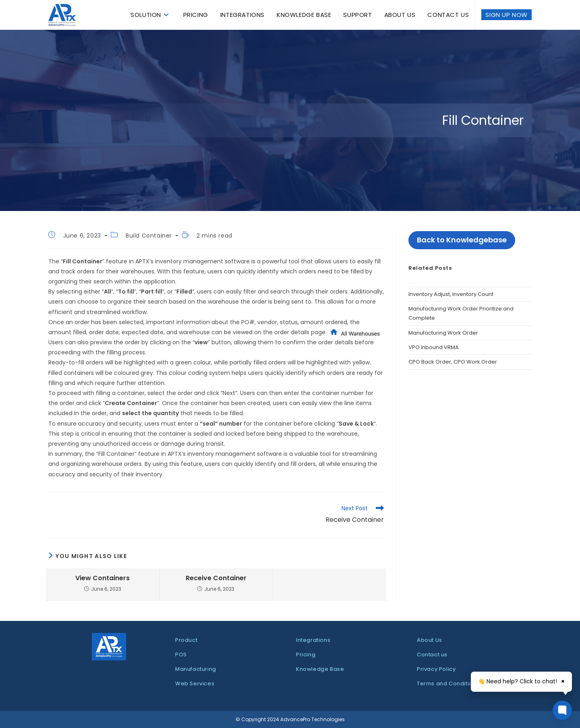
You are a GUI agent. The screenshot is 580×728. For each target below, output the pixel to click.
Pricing (306, 655)
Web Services (195, 684)
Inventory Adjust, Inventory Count (451, 294)
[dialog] (290, 708)
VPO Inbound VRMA (434, 347)
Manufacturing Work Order (443, 333)
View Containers (103, 578)
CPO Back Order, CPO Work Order (453, 362)
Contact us (432, 655)
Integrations (313, 640)
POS (181, 655)
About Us (430, 640)
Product (186, 640)
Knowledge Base (320, 669)
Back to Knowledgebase (462, 240)
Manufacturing (196, 669)
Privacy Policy (436, 669)
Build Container (149, 236)
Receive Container (216, 578)
